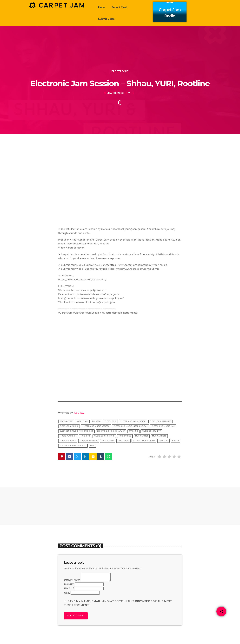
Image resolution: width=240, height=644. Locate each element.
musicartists (159, 436)
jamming (133, 431)
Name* (69, 585)
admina (79, 413)
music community (151, 431)
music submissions (104, 436)
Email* (69, 589)
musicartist (142, 436)
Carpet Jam (82, 421)
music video (125, 436)
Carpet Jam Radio (170, 12)
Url (67, 593)
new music (123, 441)
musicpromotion (89, 441)
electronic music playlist (111, 431)
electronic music (69, 426)
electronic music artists (96, 426)
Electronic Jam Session (133, 421)
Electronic (120, 71)
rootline (163, 441)
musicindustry (68, 441)
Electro (96, 421)
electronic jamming (160, 421)
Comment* (72, 580)
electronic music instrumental (130, 426)
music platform (68, 436)
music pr (85, 436)
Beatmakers (66, 421)
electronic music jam (163, 426)
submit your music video (73, 446)
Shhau (176, 441)
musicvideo (108, 441)
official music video (144, 441)
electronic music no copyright (76, 431)
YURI (92, 446)
